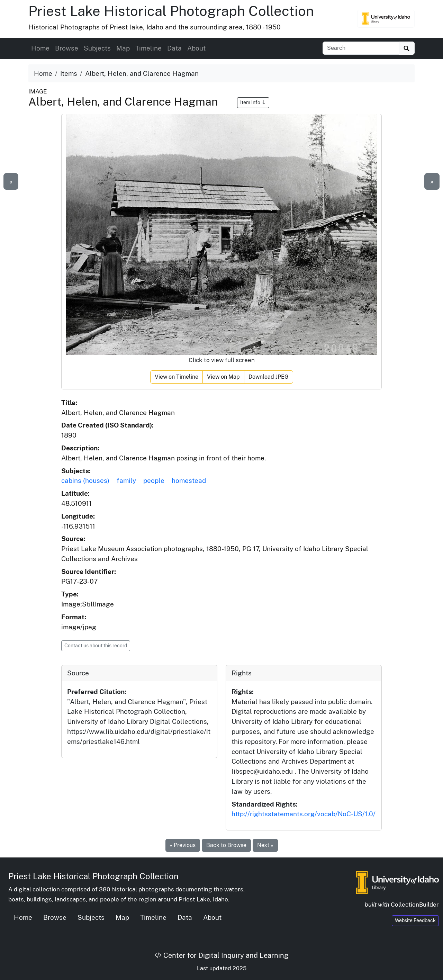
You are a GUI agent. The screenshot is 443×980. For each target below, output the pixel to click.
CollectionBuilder (415, 905)
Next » (265, 845)
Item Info (253, 102)
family (126, 480)
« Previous (183, 845)
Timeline (148, 48)
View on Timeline (177, 377)
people (154, 480)
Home (40, 48)
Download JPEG (269, 377)
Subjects (97, 48)
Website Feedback (415, 920)
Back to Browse (226, 845)
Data (174, 48)
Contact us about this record (96, 646)
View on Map (223, 377)
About (196, 48)
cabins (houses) (85, 480)
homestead (189, 480)
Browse (67, 48)
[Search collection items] (361, 48)
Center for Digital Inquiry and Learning (221, 955)
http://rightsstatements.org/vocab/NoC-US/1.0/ (304, 814)
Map (123, 48)
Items (69, 73)
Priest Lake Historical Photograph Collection (171, 11)
